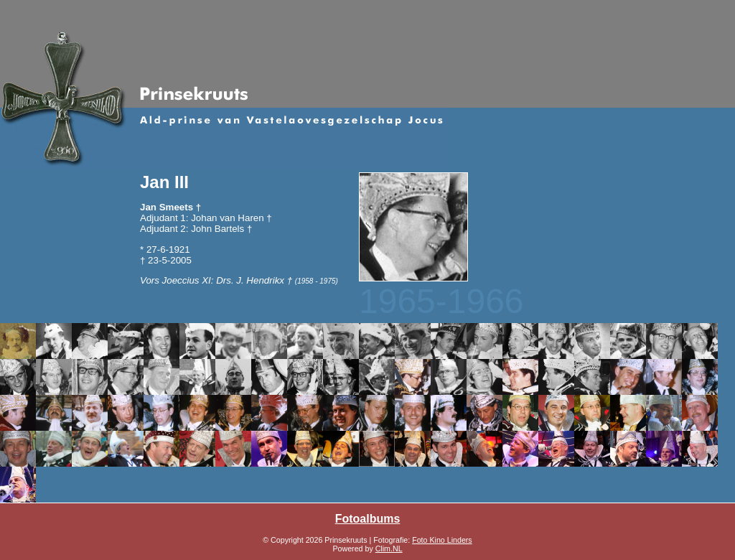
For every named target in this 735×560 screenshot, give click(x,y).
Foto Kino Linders (442, 540)
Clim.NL (389, 549)
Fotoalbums (368, 519)
